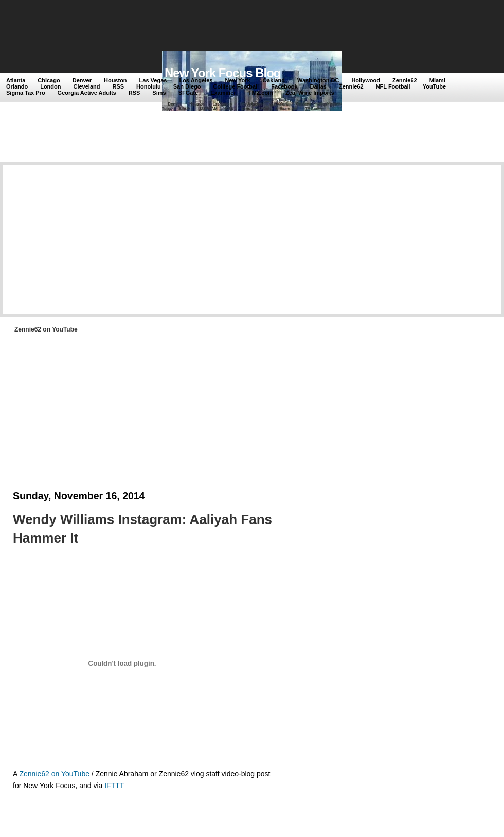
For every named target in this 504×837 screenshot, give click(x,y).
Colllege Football (236, 86)
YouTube (434, 86)
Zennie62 (405, 80)
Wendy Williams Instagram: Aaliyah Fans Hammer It (142, 529)
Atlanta (16, 80)
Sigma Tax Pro (26, 93)
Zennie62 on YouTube (54, 774)
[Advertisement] (195, 27)
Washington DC (318, 80)
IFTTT (114, 786)
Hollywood (366, 80)
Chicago (49, 80)
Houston (115, 80)
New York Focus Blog (223, 73)
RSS (118, 86)
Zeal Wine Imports (310, 93)
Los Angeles (196, 80)
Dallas (318, 86)
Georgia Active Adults (87, 93)
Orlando (17, 86)
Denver (82, 80)
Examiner (223, 93)
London (50, 86)
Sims (159, 93)
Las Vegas (153, 80)
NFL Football (393, 86)
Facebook (284, 86)
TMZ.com (261, 93)
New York (237, 80)
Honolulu (149, 86)
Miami (437, 80)
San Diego (187, 86)
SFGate (188, 93)
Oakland (274, 80)
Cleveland (87, 86)
